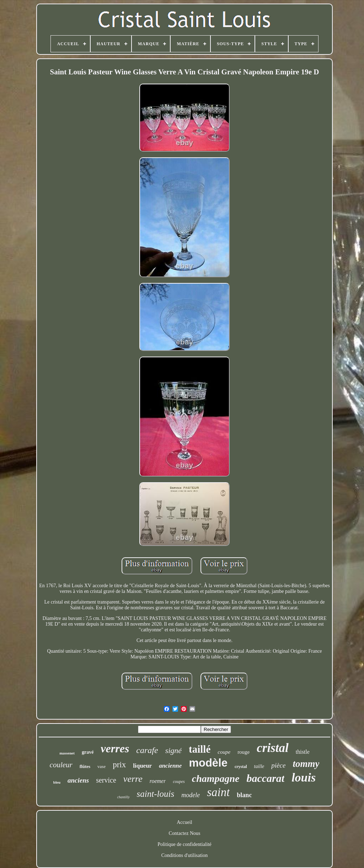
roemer (158, 781)
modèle (208, 763)
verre (133, 779)
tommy (306, 764)
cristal (272, 748)
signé (173, 750)
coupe (224, 752)
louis (304, 777)
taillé (200, 749)
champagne (216, 778)
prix (119, 765)
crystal (241, 767)
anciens (78, 780)
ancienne (170, 766)
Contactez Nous (184, 833)
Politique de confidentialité (184, 844)
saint (218, 792)
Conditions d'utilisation (184, 855)
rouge (243, 752)
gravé (88, 752)
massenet (67, 753)
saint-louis (156, 794)
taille (259, 766)
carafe (147, 750)
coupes (179, 782)
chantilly (124, 797)
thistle (303, 752)
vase (101, 766)
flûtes (85, 766)
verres (115, 748)
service (106, 780)
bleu (57, 782)
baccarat (265, 778)
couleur (61, 765)
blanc (244, 795)
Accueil (184, 822)
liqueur (142, 766)
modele (191, 795)
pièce (278, 765)
